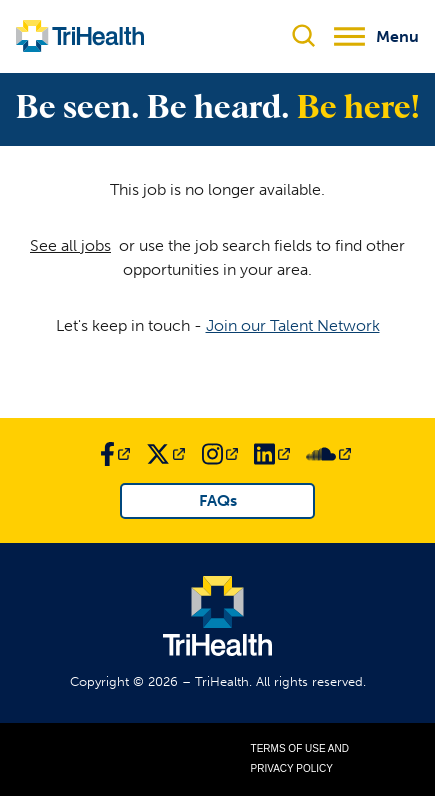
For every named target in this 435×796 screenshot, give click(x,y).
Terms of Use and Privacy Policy (300, 758)
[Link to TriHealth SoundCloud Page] (328, 454)
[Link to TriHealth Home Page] (80, 36)
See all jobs (70, 245)
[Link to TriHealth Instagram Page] (220, 454)
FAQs (218, 500)
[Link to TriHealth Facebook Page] (115, 454)
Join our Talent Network (293, 325)
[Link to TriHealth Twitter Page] (165, 454)
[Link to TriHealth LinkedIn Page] (272, 454)
